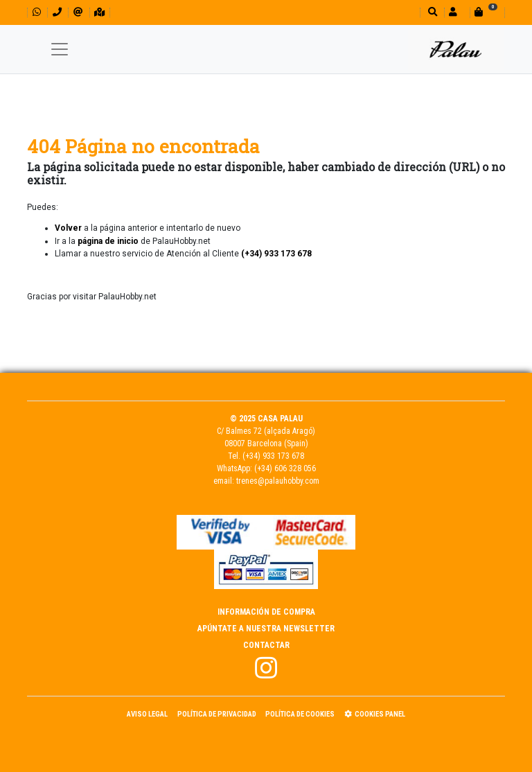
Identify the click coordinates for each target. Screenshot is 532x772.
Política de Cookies (300, 714)
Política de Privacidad (217, 714)
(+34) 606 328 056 (285, 468)
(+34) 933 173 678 (273, 456)
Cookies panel (375, 714)
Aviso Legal (147, 714)
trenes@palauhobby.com (278, 481)
